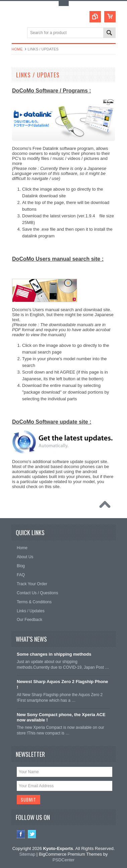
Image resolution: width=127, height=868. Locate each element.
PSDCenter (64, 860)
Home (17, 49)
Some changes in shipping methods (54, 654)
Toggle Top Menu (64, 4)
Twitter (32, 834)
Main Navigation (18, 33)
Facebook (21, 834)
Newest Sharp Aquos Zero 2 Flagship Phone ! (62, 684)
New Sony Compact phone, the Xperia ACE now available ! (61, 717)
